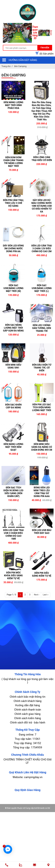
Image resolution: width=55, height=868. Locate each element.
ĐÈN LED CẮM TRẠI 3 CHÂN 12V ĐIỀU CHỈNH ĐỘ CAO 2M (42, 248)
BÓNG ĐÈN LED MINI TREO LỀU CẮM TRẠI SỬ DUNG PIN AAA (42, 492)
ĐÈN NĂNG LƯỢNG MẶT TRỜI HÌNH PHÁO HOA (13, 105)
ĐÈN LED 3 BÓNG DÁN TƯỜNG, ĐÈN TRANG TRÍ (42, 328)
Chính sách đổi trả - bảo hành (28, 722)
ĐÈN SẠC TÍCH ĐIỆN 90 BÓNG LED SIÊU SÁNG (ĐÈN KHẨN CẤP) (13, 492)
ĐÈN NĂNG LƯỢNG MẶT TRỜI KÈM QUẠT (13, 447)
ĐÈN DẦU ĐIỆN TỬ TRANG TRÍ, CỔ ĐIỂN (42, 368)
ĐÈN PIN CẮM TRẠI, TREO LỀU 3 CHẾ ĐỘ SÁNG (13, 203)
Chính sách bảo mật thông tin (27, 697)
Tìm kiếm (45, 48)
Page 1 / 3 (11, 595)
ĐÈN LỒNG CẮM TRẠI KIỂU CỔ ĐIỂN (42, 159)
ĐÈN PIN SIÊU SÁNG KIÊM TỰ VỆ (42, 574)
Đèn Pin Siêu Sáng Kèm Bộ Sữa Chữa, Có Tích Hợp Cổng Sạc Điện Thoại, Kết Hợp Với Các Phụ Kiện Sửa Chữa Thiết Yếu (42, 111)
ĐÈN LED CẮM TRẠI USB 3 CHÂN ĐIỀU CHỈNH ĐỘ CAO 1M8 (13, 534)
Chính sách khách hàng (28, 701)
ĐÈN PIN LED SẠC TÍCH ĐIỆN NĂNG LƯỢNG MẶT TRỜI (42, 407)
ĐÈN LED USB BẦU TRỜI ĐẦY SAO (42, 532)
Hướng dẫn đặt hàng (23, 60)
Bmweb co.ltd (44, 808)
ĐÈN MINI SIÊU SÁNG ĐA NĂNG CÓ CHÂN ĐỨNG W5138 (42, 447)
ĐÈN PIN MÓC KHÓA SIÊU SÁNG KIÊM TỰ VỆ (13, 575)
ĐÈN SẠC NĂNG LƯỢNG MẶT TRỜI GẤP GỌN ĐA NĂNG (13, 328)
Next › (37, 595)
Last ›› (46, 595)
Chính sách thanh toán (28, 710)
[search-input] (27, 48)
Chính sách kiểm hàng (28, 718)
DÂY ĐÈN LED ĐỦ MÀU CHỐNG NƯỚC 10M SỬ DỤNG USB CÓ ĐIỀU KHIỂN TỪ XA (42, 206)
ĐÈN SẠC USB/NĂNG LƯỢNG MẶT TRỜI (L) (42, 288)
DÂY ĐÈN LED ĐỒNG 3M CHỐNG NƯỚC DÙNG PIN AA (13, 248)
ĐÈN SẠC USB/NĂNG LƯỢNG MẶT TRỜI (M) (13, 288)
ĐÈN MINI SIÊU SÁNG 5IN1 (13, 366)
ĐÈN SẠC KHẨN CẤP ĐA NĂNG (13, 406)
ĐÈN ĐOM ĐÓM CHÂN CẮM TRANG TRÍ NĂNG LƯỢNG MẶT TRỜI (13, 162)
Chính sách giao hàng (27, 714)
